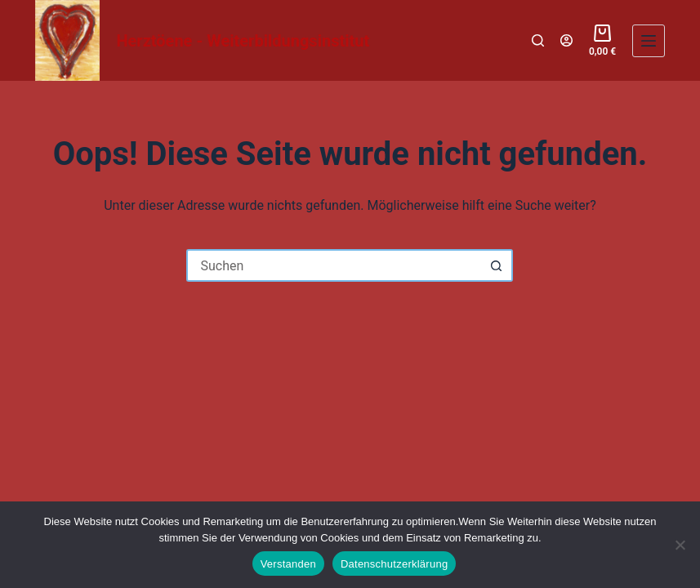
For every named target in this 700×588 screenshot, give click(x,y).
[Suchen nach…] (333, 265)
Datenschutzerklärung (394, 564)
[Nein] (680, 545)
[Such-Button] (497, 265)
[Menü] (649, 41)
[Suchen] (538, 40)
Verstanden (288, 564)
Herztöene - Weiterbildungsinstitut (243, 41)
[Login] (566, 40)
